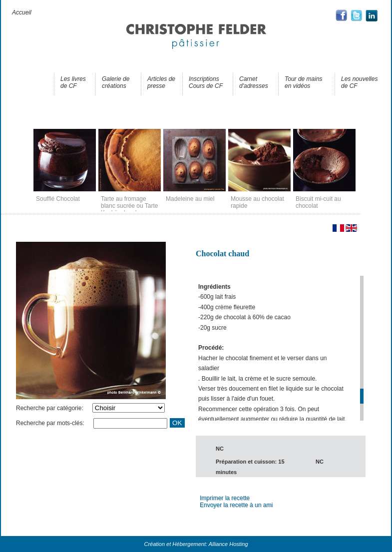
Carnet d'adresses (254, 82)
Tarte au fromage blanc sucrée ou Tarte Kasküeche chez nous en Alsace (130, 209)
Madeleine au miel (190, 199)
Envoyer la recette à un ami (236, 505)
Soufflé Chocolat (58, 199)
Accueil (22, 12)
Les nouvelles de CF (359, 82)
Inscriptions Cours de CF (206, 82)
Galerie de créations (116, 82)
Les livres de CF (73, 82)
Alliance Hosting (228, 544)
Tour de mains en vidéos (304, 82)
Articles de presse (161, 82)
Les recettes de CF (28, 82)
